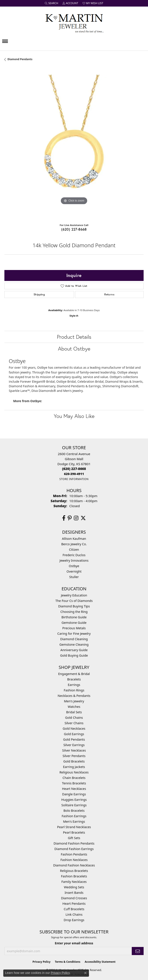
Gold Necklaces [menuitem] (74, 728)
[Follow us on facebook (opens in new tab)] (64, 518)
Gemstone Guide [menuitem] (74, 623)
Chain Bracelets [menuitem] (74, 778)
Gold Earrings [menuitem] (74, 734)
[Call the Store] (74, 469)
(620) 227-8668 (74, 229)
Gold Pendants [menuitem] (74, 739)
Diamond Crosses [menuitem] (74, 898)
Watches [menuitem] (74, 707)
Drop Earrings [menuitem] (74, 920)
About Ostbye (74, 349)
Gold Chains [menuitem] (74, 718)
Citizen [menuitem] (74, 550)
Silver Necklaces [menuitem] (74, 750)
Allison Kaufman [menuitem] (74, 539)
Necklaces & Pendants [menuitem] (74, 696)
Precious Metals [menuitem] (74, 628)
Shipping (39, 294)
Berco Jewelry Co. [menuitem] (74, 544)
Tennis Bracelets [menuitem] (74, 783)
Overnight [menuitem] (74, 571)
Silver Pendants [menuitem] (74, 756)
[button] (51, 3)
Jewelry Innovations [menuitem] (74, 560)
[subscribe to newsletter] (138, 951)
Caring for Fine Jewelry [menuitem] (74, 634)
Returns (109, 294)
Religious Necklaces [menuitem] (74, 772)
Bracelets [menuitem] (74, 679)
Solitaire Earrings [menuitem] (74, 805)
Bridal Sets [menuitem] (74, 712)
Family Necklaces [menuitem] (74, 882)
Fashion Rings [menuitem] (74, 690)
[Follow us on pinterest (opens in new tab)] (70, 518)
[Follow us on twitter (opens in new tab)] (83, 518)
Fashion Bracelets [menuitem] (74, 876)
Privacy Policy (42, 962)
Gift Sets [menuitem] (74, 838)
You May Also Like (74, 416)
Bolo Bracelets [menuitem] (74, 811)
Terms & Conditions (68, 962)
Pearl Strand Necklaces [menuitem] (74, 827)
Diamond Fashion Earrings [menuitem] (74, 849)
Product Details (74, 337)
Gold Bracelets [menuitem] (74, 761)
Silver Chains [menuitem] (74, 723)
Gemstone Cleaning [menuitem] (74, 644)
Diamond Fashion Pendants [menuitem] (74, 843)
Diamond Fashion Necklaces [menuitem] (74, 865)
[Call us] (74, 474)
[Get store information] (74, 479)
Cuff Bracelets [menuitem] (74, 909)
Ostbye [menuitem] (74, 566)
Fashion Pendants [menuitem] (74, 854)
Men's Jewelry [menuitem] (74, 701)
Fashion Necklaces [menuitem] (74, 860)
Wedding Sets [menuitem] (74, 887)
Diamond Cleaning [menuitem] (74, 639)
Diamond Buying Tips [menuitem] (74, 606)
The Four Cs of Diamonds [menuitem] (74, 601)
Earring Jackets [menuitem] (74, 767)
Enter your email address (74, 943)
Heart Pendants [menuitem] (74, 904)
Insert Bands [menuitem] (74, 893)
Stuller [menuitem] (74, 577)
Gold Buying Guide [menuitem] (74, 655)
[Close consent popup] (85, 973)
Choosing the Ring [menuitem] (74, 612)
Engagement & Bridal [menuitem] (74, 674)
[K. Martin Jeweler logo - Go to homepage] (74, 23)
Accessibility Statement (100, 962)
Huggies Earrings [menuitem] (74, 800)
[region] (74, 144)
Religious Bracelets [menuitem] (74, 871)
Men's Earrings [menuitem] (74, 821)
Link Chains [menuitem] (74, 914)
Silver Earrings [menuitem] (74, 745)
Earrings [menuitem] (74, 685)
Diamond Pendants (20, 59)
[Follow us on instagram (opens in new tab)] (76, 518)
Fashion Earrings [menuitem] (74, 816)
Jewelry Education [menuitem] (74, 595)
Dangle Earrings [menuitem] (74, 794)
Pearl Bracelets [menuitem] (74, 832)
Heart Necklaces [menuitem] (74, 789)
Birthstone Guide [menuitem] (74, 617)
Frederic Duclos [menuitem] (74, 555)
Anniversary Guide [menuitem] (74, 650)
